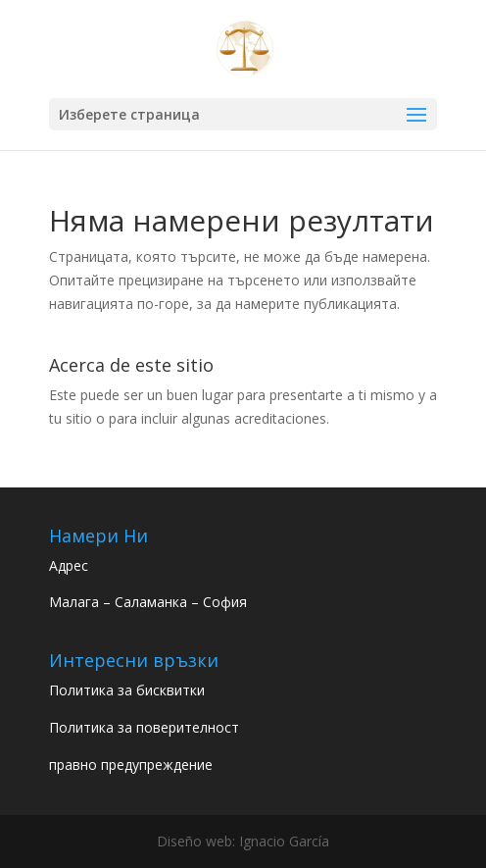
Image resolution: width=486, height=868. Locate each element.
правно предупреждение (131, 765)
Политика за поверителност (144, 727)
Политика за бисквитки (127, 690)
